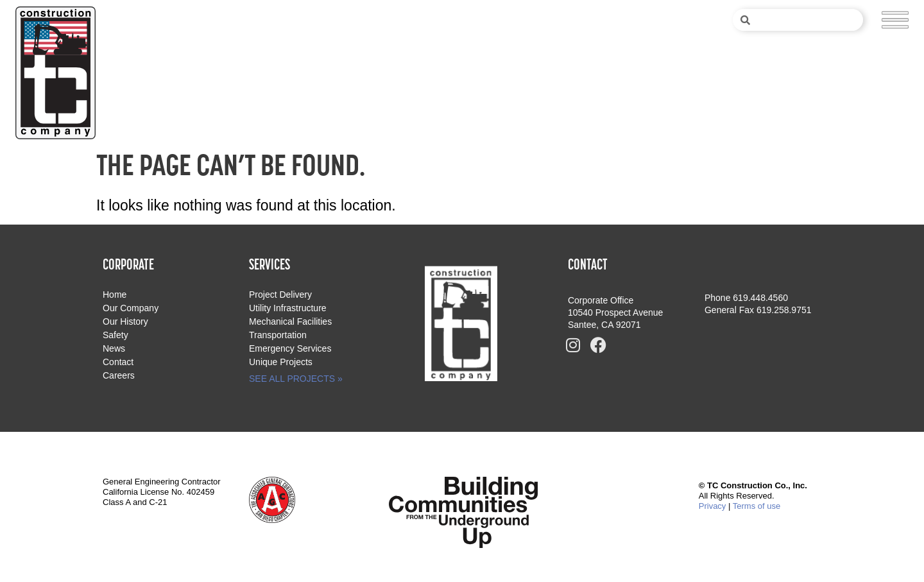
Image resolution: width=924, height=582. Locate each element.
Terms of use (757, 506)
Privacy (713, 506)
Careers (119, 375)
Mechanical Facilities (290, 321)
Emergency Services (290, 348)
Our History (125, 321)
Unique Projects (281, 362)
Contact (118, 362)
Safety (116, 335)
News (114, 348)
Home (115, 295)
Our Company (131, 308)
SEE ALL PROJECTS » (296, 379)
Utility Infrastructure (288, 308)
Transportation (278, 335)
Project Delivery (280, 295)
